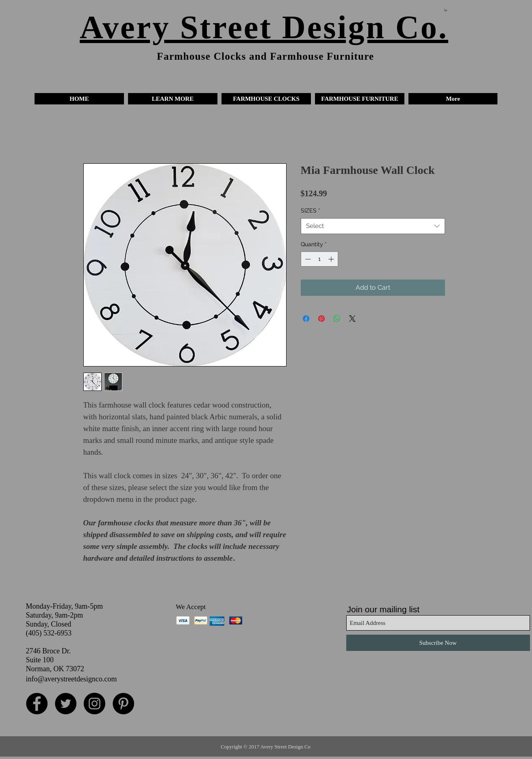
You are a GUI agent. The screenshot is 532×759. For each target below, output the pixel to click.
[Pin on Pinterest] (321, 319)
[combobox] (373, 226)
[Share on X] (352, 319)
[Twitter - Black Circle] (66, 704)
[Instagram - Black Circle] (94, 704)
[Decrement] (307, 259)
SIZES (311, 210)
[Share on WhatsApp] (337, 319)
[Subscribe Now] (438, 643)
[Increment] (332, 259)
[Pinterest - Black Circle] (123, 704)
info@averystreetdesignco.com (72, 679)
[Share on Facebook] (306, 319)
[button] (173, 99)
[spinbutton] (319, 259)
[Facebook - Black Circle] (37, 704)
